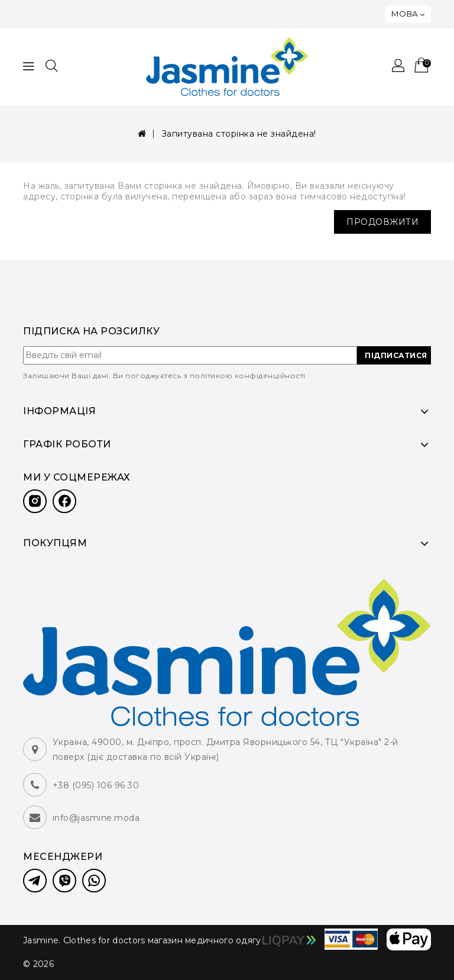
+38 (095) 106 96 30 (96, 785)
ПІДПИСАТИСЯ (396, 355)
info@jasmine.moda (96, 818)
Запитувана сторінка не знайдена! (239, 134)
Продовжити (382, 222)
